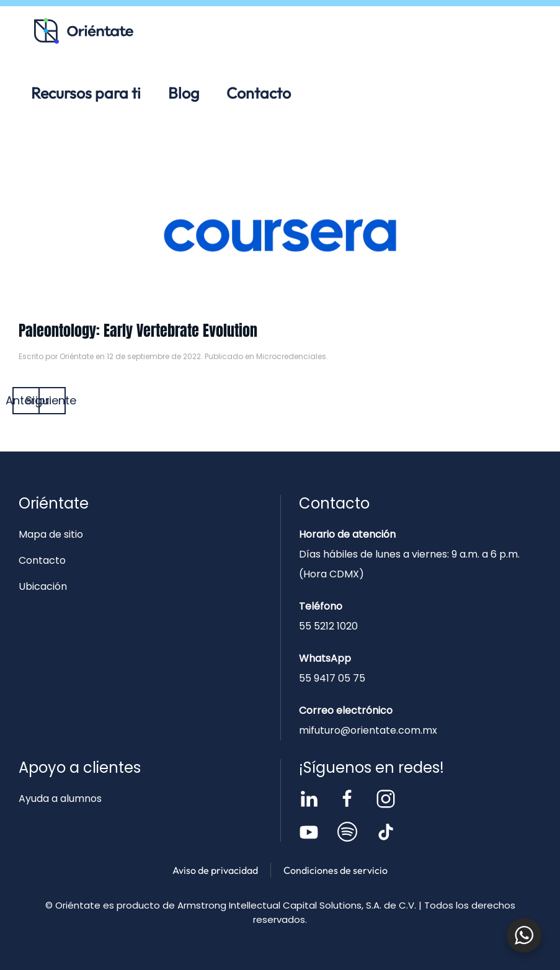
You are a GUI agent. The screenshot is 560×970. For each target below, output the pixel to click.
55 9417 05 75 (332, 678)
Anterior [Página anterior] (26, 400)
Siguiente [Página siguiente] (52, 400)
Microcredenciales (291, 356)
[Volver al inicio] (84, 31)
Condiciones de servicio (336, 870)
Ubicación (43, 586)
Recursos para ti (86, 93)
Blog (184, 93)
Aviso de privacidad (215, 870)
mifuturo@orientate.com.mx (368, 730)
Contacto (259, 93)
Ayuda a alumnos (60, 799)
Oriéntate (77, 356)
